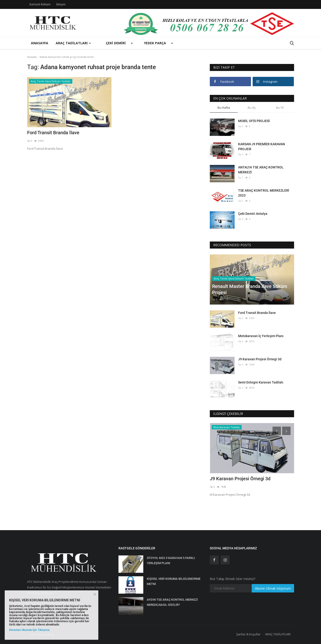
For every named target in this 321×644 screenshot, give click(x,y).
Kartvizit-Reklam (40, 4)
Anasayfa (40, 43)
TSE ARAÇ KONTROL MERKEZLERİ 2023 (264, 193)
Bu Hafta (224, 108)
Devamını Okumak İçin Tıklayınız (29, 630)
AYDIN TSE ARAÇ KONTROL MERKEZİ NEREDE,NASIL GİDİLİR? (172, 602)
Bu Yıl (280, 108)
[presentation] (277, 431)
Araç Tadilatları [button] (73, 43)
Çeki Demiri (116, 43)
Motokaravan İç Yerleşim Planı (261, 336)
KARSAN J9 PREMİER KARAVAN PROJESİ (262, 147)
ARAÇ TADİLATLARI (278, 634)
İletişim (61, 4)
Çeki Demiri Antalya (253, 214)
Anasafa (32, 57)
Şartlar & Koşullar (248, 634)
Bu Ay (252, 108)
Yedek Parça (155, 43)
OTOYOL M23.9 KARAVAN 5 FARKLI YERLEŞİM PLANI (171, 560)
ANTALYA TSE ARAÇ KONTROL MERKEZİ (261, 170)
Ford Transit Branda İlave (53, 133)
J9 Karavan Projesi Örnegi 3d (260, 359)
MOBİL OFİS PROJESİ (254, 121)
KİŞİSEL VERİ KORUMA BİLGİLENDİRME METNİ (174, 581)
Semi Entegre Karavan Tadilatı (261, 382)
